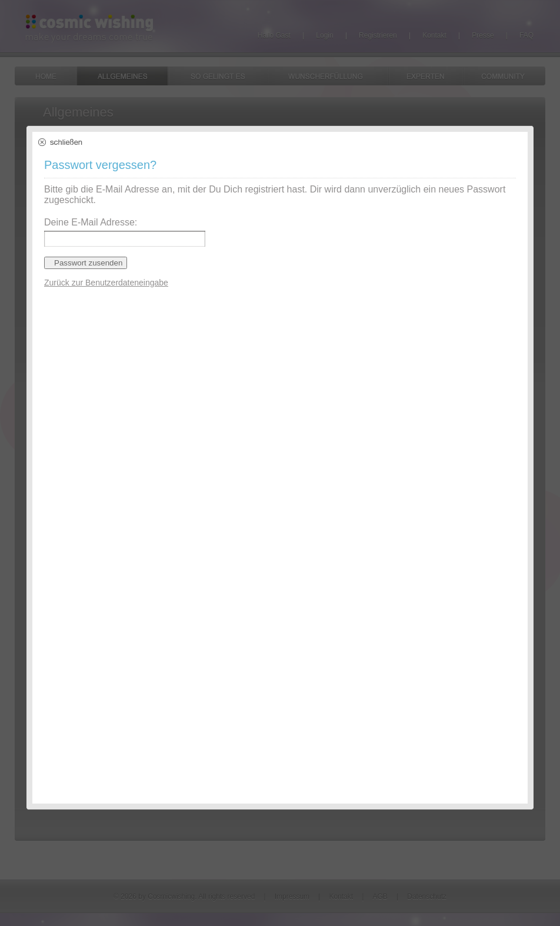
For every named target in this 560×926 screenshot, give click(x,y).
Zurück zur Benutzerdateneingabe (106, 283)
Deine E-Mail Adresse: (91, 222)
